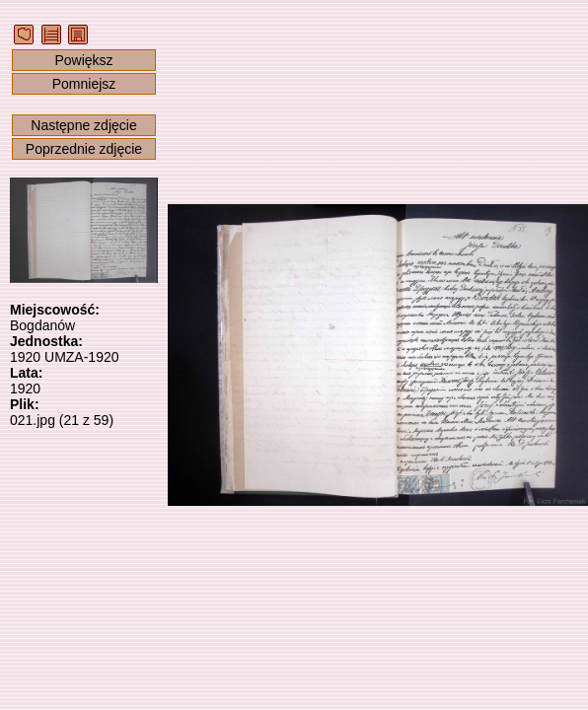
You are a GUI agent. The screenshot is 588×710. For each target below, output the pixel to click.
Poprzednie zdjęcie (84, 149)
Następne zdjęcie (83, 125)
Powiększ (83, 60)
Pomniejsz (84, 84)
